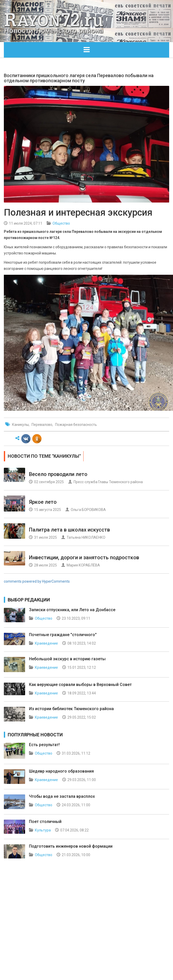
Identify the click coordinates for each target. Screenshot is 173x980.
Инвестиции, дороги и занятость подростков (84, 557)
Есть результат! (44, 745)
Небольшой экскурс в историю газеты (67, 659)
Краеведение (46, 643)
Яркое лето (43, 502)
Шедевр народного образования (61, 771)
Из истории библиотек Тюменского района (71, 709)
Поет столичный (45, 822)
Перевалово (42, 425)
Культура (43, 830)
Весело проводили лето (58, 474)
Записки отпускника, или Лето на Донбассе (72, 610)
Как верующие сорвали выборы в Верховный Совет (80, 685)
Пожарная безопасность (76, 425)
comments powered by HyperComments (37, 581)
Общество (61, 223)
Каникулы (20, 425)
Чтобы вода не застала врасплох (62, 796)
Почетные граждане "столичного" (63, 635)
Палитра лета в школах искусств (69, 530)
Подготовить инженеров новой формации (71, 846)
